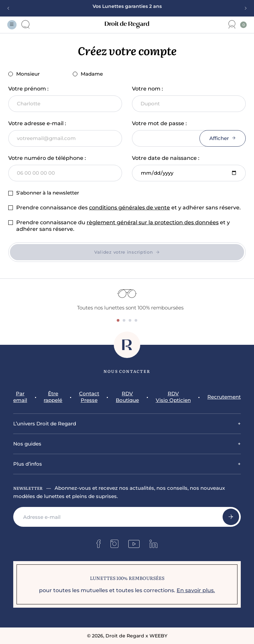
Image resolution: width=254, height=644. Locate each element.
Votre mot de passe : (159, 123)
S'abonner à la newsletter (44, 193)
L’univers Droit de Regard (45, 424)
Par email (20, 397)
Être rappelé (53, 397)
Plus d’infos (28, 464)
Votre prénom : (28, 89)
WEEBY (158, 636)
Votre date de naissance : (166, 158)
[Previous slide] (11, 8)
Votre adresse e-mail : (37, 123)
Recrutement (224, 397)
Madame (88, 74)
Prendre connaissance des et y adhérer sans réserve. (128, 208)
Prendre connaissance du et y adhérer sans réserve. (123, 226)
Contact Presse (89, 397)
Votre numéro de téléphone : (47, 158)
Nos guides (27, 444)
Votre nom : (148, 89)
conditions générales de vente (129, 208)
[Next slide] (243, 8)
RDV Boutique (127, 397)
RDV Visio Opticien (173, 397)
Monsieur (24, 74)
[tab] (118, 320)
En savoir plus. (196, 590)
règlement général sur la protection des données (153, 222)
